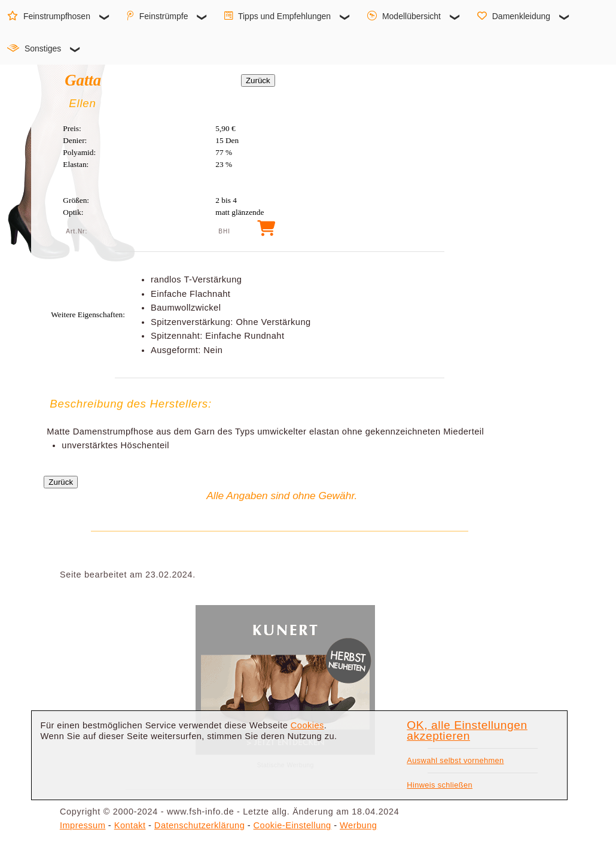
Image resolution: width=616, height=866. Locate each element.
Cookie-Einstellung (292, 825)
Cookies (307, 725)
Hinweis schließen (440, 785)
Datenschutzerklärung (199, 825)
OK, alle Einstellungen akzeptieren (467, 731)
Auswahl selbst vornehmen (455, 760)
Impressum (83, 825)
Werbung (358, 825)
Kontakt (130, 825)
